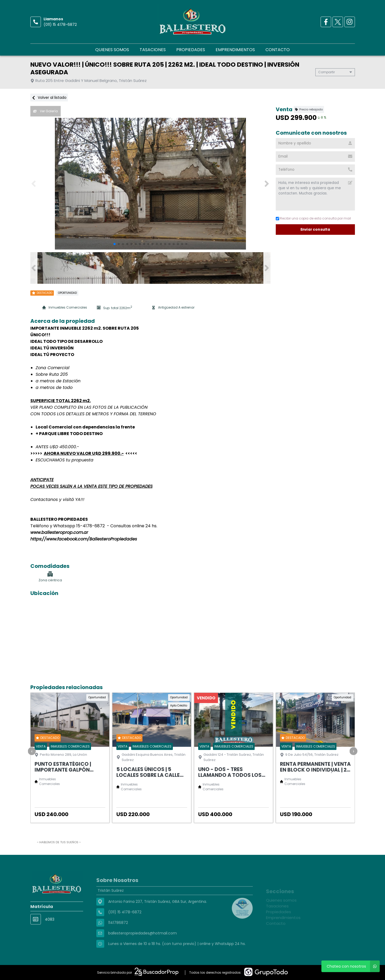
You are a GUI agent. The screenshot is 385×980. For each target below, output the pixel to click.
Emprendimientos (235, 50)
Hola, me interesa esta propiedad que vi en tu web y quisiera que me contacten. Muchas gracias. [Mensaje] (315, 194)
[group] (150, 184)
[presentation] (32, 751)
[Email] (315, 157)
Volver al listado (49, 97)
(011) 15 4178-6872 (60, 25)
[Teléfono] (315, 170)
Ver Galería (46, 111)
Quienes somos (112, 50)
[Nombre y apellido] (315, 143)
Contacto (278, 50)
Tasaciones (153, 50)
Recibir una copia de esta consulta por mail (313, 218)
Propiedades (191, 50)
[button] (267, 184)
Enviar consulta (315, 229)
